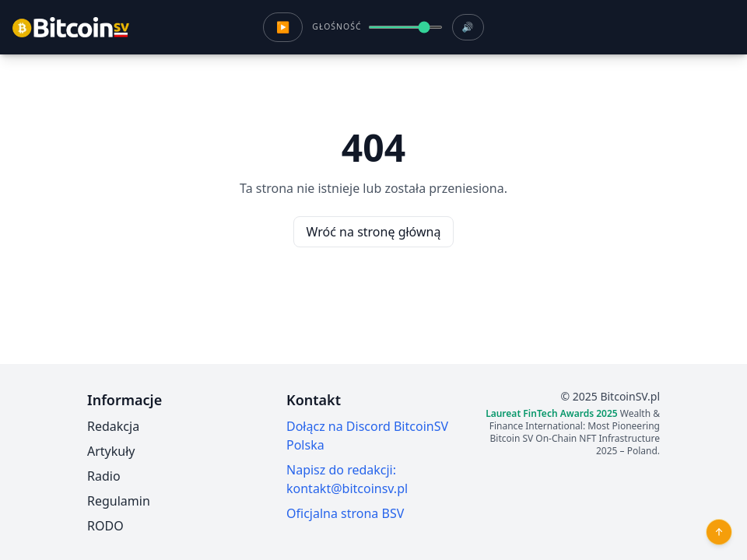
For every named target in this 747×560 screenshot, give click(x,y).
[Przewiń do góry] (719, 532)
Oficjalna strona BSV (345, 513)
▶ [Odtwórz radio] (283, 27)
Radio (104, 476)
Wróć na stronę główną (374, 232)
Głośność (337, 26)
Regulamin (119, 501)
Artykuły (111, 451)
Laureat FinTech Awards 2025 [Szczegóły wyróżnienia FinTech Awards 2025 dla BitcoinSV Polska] (552, 413)
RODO (105, 526)
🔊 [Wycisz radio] (468, 27)
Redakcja (113, 426)
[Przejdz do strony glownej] (71, 27)
